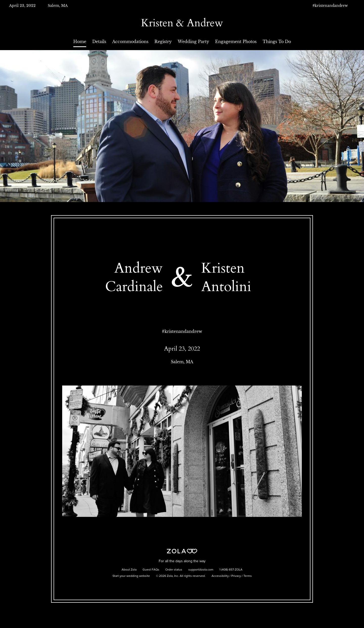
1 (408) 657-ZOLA (231, 570)
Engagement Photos (236, 42)
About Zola (129, 570)
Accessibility (220, 576)
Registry (163, 42)
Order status (174, 570)
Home (80, 42)
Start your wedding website (131, 576)
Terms (248, 576)
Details (99, 42)
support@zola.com (201, 570)
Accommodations (130, 42)
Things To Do (277, 42)
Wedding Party (193, 42)
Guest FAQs (151, 570)
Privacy (236, 576)
